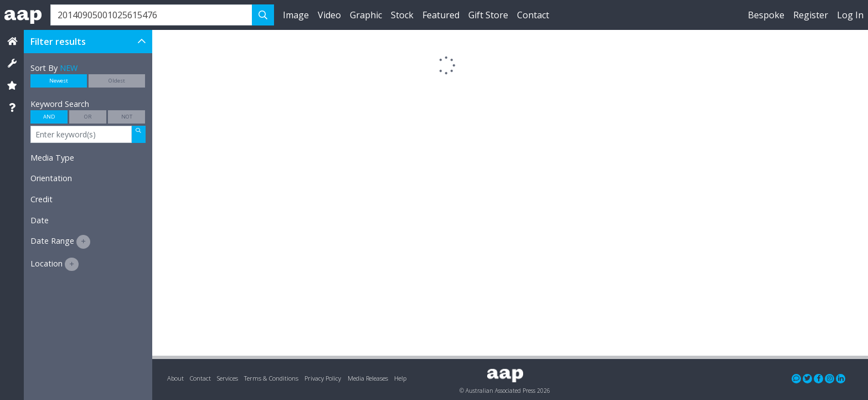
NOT (127, 117)
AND (49, 117)
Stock (402, 15)
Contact (533, 15)
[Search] (151, 15)
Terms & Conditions (271, 378)
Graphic (366, 15)
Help (400, 378)
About (175, 378)
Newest (59, 81)
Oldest (117, 81)
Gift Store (488, 15)
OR (88, 117)
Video (329, 15)
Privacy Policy (323, 378)
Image (296, 15)
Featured (441, 15)
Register (811, 15)
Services (228, 378)
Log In (850, 15)
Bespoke (766, 15)
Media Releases (368, 378)
